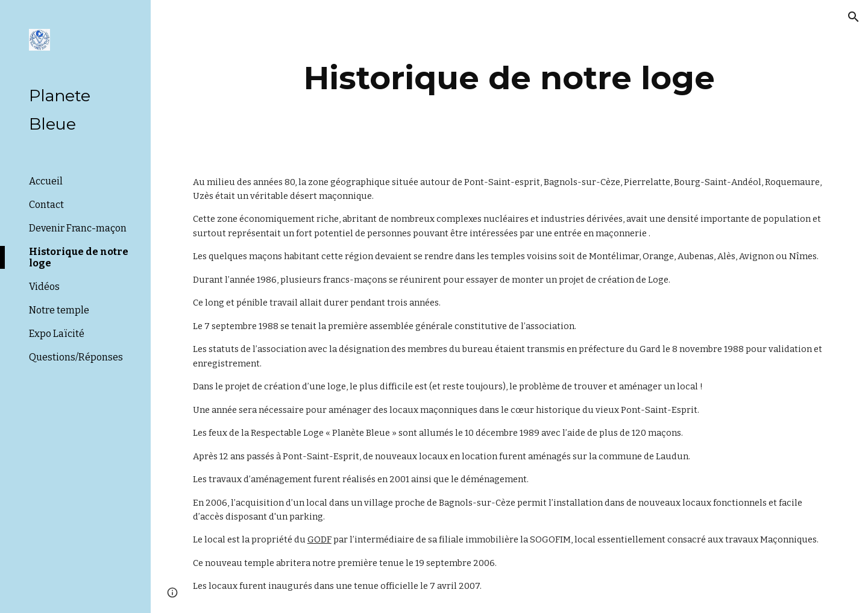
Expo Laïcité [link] (57, 334)
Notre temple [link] (59, 310)
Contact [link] (46, 205)
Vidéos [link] (44, 287)
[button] (854, 17)
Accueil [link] (46, 181)
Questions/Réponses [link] (76, 357)
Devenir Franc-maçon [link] (78, 228)
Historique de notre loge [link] (79, 257)
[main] (510, 78)
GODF (319, 539)
